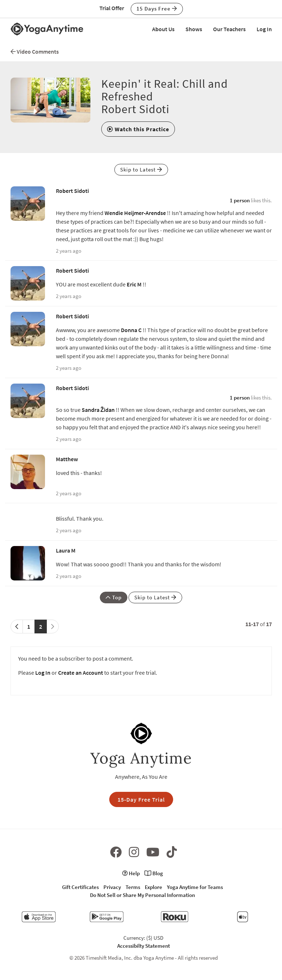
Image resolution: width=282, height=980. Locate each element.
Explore (154, 887)
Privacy (112, 887)
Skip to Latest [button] (141, 169)
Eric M (134, 284)
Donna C (131, 330)
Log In (264, 29)
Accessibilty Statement (144, 946)
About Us (163, 29)
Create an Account (81, 673)
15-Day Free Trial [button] (141, 799)
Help (131, 873)
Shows (194, 29)
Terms (133, 887)
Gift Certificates (80, 887)
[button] (138, 129)
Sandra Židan (98, 410)
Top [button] (114, 597)
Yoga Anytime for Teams (195, 887)
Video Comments (35, 51)
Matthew (67, 459)
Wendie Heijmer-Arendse (135, 213)
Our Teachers (229, 29)
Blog (154, 873)
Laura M (66, 550)
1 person (240, 200)
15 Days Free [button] (157, 9)
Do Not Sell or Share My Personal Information (142, 895)
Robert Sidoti (72, 191)
